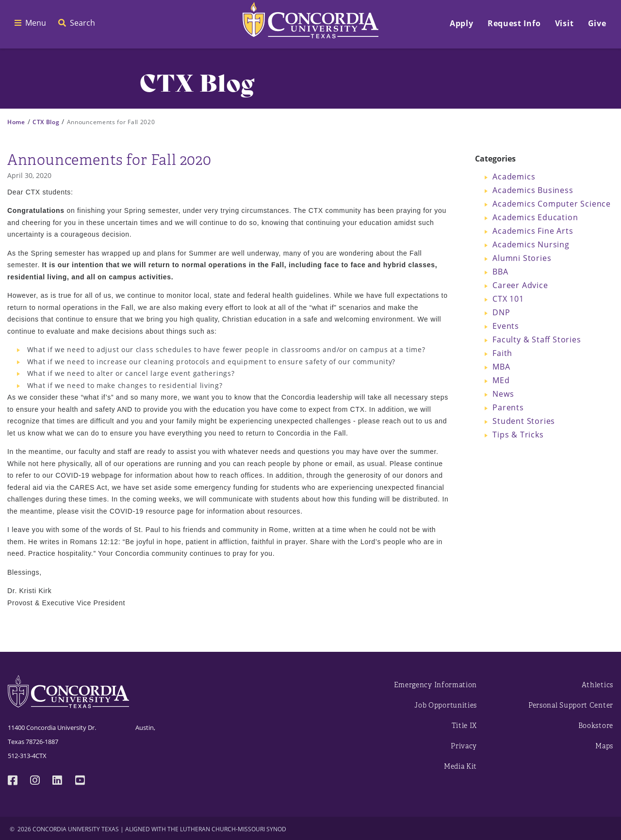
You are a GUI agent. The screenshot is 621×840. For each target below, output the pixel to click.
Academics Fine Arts (533, 231)
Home (16, 122)
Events (506, 326)
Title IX (465, 726)
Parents (508, 407)
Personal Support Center (571, 705)
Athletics (597, 685)
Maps (604, 746)
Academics (514, 177)
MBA (501, 367)
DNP (501, 312)
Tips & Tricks (518, 435)
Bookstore (596, 726)
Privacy (464, 746)
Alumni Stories (522, 258)
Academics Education (535, 217)
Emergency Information (436, 685)
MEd (501, 380)
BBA (500, 272)
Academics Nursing (531, 244)
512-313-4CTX (27, 756)
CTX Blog (46, 122)
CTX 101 (508, 299)
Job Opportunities (446, 705)
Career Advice (520, 285)
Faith (502, 353)
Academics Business (533, 190)
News (503, 394)
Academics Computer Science (552, 204)
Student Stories (524, 421)
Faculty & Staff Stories (537, 339)
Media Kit (460, 767)
